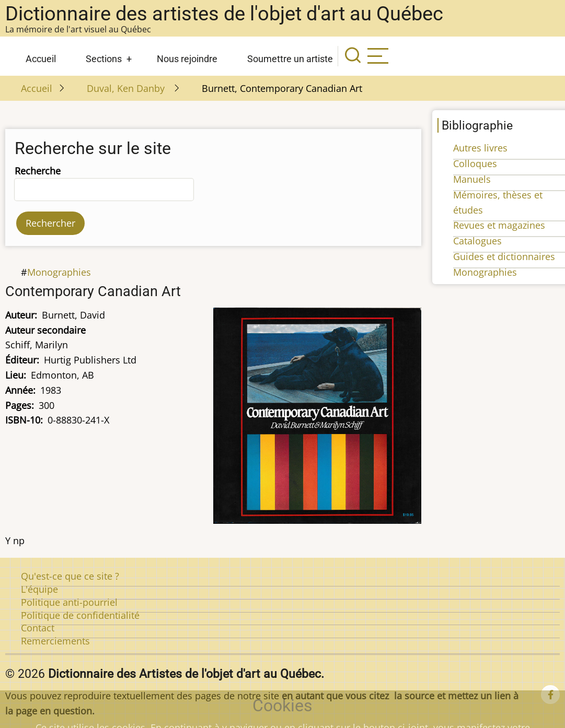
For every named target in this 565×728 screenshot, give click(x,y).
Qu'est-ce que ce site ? (70, 576)
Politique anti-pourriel (69, 602)
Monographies (59, 272)
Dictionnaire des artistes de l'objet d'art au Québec (224, 14)
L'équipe (39, 589)
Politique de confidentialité (80, 615)
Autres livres (480, 148)
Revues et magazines (499, 225)
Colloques (475, 163)
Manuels (472, 179)
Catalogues (477, 241)
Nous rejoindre (187, 59)
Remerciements (55, 641)
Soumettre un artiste (290, 59)
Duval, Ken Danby (127, 88)
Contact (38, 628)
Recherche (38, 171)
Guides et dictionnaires (504, 256)
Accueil (41, 59)
